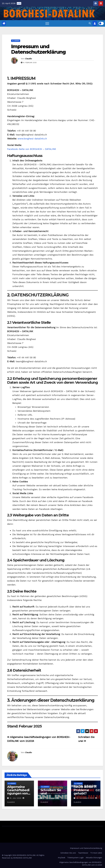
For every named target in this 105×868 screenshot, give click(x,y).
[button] (90, 23)
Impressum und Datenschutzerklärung (38, 49)
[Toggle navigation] (47, 23)
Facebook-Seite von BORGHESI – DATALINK (32, 149)
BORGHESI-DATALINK (23, 858)
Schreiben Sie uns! (51, 792)
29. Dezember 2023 (85, 798)
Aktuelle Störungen (94, 858)
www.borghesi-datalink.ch (32, 139)
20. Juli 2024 (49, 798)
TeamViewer (83, 853)
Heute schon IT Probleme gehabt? (85, 790)
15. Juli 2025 (16, 798)
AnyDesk (62, 858)
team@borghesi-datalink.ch (31, 135)
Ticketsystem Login (75, 858)
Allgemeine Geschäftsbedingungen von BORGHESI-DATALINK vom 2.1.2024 (81, 864)
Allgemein (16, 41)
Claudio (28, 59)
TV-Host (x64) (96, 853)
